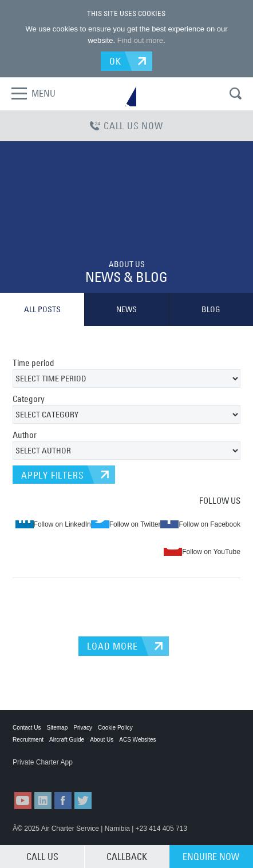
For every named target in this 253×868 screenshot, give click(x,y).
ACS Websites (137, 740)
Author (25, 435)
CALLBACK (127, 857)
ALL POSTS (42, 309)
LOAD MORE (112, 646)
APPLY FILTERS (52, 475)
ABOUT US (127, 264)
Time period (33, 363)
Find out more (140, 40)
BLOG (211, 309)
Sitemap (58, 728)
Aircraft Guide (67, 740)
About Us (102, 740)
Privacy (83, 728)
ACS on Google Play (98, 773)
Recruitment (28, 740)
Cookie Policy (115, 728)
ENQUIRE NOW (211, 857)
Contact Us (27, 728)
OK (115, 61)
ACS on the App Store (41, 773)
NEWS (126, 309)
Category (29, 399)
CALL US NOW (126, 126)
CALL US (42, 857)
